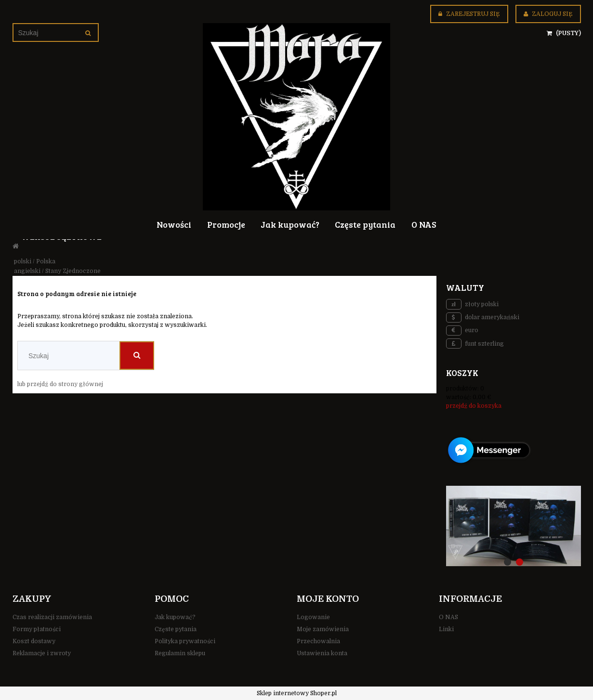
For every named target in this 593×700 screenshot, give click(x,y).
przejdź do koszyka (474, 406)
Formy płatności (37, 629)
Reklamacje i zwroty (42, 653)
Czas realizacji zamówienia (52, 617)
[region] (514, 526)
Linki (446, 629)
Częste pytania (176, 629)
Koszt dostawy (34, 641)
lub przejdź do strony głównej (60, 384)
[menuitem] (174, 224)
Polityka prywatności (185, 641)
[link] (514, 526)
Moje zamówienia (323, 629)
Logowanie (313, 617)
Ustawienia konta (322, 653)
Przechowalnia (318, 641)
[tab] (507, 562)
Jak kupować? (175, 617)
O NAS (448, 617)
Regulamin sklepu (180, 653)
